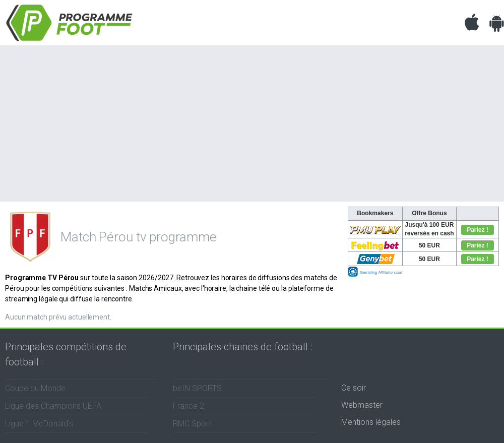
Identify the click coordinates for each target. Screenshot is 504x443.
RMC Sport (192, 424)
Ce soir (354, 388)
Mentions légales (371, 422)
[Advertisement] (252, 121)
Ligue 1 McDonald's (39, 424)
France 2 (188, 406)
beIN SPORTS (197, 388)
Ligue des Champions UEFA (53, 406)
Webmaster (362, 405)
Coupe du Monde (35, 388)
